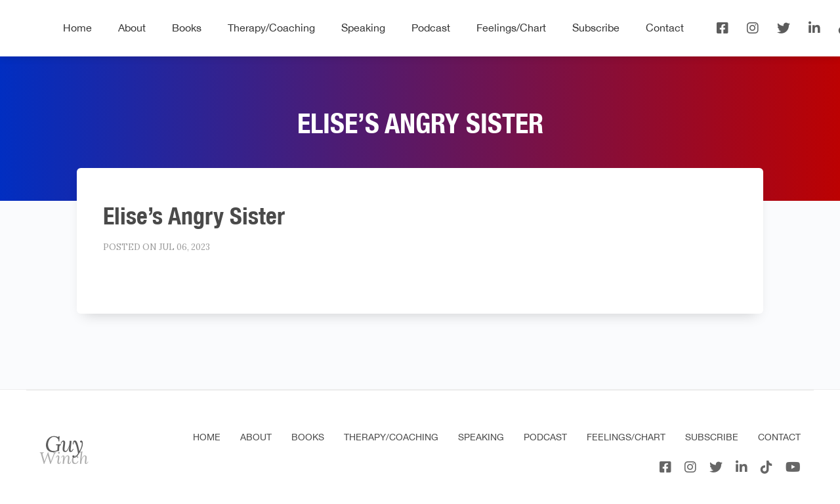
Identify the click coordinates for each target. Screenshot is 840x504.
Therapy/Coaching (271, 28)
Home (77, 28)
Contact (665, 28)
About (132, 28)
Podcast (431, 28)
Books (187, 28)
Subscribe (596, 28)
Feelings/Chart (511, 28)
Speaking (363, 28)
